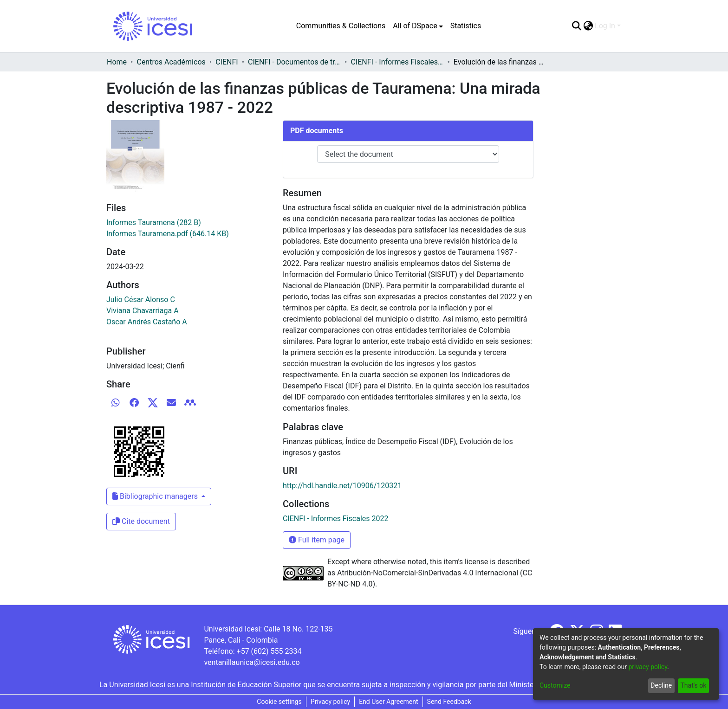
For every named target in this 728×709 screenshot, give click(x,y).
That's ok (693, 685)
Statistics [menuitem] (466, 26)
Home (117, 62)
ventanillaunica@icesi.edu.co (252, 662)
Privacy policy (330, 702)
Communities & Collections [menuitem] (341, 26)
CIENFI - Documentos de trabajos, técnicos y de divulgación (294, 62)
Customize (555, 685)
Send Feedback (449, 702)
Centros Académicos (171, 62)
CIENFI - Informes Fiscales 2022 (397, 62)
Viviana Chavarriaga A (143, 311)
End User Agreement (388, 702)
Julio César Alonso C (141, 300)
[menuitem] (418, 26)
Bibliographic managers (156, 496)
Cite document (141, 521)
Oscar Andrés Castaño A (147, 322)
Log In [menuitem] (605, 26)
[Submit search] (576, 26)
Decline (661, 685)
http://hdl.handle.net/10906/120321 (342, 486)
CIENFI (227, 62)
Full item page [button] (317, 540)
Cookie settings (279, 702)
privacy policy (648, 667)
